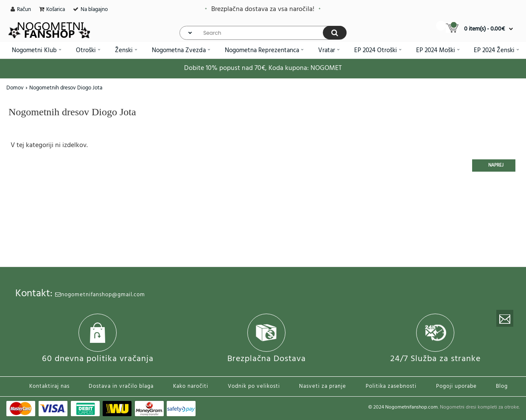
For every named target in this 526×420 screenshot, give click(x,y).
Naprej (496, 165)
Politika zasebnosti (391, 386)
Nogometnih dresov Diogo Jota (66, 88)
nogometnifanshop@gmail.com (100, 295)
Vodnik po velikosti (254, 386)
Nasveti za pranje (323, 386)
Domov (15, 88)
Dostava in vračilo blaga (121, 386)
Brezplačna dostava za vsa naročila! (263, 9)
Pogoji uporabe (456, 386)
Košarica (56, 10)
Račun (24, 10)
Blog (502, 386)
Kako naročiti (191, 386)
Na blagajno (94, 10)
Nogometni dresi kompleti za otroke (479, 407)
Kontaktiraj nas (49, 386)
